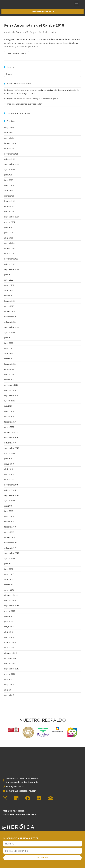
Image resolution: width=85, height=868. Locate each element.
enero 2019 (9, 484)
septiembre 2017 (12, 558)
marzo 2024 (9, 248)
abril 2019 (8, 474)
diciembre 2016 (11, 600)
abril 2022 (8, 358)
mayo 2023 (9, 290)
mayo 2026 (9, 132)
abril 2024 (8, 243)
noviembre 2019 (11, 442)
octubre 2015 (10, 668)
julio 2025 (8, 179)
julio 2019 (8, 463)
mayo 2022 (9, 353)
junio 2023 (9, 285)
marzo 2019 (9, 479)
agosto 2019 (10, 458)
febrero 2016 (10, 647)
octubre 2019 (10, 448)
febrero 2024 (10, 253)
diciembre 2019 (11, 437)
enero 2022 (9, 374)
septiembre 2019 (12, 453)
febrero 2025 (10, 206)
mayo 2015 (9, 689)
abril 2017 (8, 584)
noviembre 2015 (11, 663)
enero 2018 (9, 537)
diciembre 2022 (11, 316)
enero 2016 (9, 652)
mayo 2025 (9, 190)
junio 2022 (9, 348)
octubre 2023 (10, 269)
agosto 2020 (10, 405)
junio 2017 (9, 574)
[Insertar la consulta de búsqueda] (42, 79)
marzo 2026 (9, 143)
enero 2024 (9, 258)
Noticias (54, 37)
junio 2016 (9, 626)
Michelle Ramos (15, 37)
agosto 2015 (10, 679)
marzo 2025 (9, 201)
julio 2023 (8, 279)
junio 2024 (9, 237)
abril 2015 (8, 695)
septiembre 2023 (12, 274)
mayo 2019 (9, 469)
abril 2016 (8, 637)
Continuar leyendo (18, 58)
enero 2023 (9, 311)
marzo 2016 (9, 642)
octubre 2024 (10, 216)
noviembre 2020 (11, 390)
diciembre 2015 (11, 658)
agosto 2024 (10, 227)
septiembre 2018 (12, 500)
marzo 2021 (9, 384)
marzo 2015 (9, 700)
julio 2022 (8, 342)
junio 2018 (9, 516)
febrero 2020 (10, 427)
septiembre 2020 (12, 400)
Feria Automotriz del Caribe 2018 (34, 30)
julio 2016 (8, 621)
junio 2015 (9, 684)
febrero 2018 (10, 532)
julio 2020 (8, 411)
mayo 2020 (9, 416)
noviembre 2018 (11, 490)
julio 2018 (8, 511)
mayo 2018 (9, 521)
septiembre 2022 (12, 332)
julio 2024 (8, 232)
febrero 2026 (10, 148)
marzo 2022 (9, 363)
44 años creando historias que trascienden (23, 109)
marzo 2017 (9, 589)
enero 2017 (9, 595)
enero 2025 (9, 211)
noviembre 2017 (11, 547)
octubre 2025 (10, 164)
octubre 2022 (10, 327)
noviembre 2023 (11, 264)
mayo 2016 (9, 631)
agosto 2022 (10, 337)
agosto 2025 (10, 174)
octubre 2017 (10, 553)
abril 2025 (8, 195)
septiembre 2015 (12, 673)
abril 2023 (8, 295)
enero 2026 (9, 153)
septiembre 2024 (12, 222)
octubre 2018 (10, 495)
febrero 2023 (10, 306)
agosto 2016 (10, 616)
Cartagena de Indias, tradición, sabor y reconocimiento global (31, 103)
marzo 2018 (9, 526)
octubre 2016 (10, 605)
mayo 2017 (9, 579)
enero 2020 (9, 432)
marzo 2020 (9, 421)
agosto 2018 (10, 505)
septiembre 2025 (12, 169)
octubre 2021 (10, 379)
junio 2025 (9, 185)
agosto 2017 (10, 563)
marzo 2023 (9, 300)
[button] (76, 6)
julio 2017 (8, 568)
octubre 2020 (10, 395)
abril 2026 (8, 137)
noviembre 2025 (11, 159)
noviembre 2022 (11, 321)
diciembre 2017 (11, 542)
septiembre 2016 (12, 610)
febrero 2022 (10, 369)
